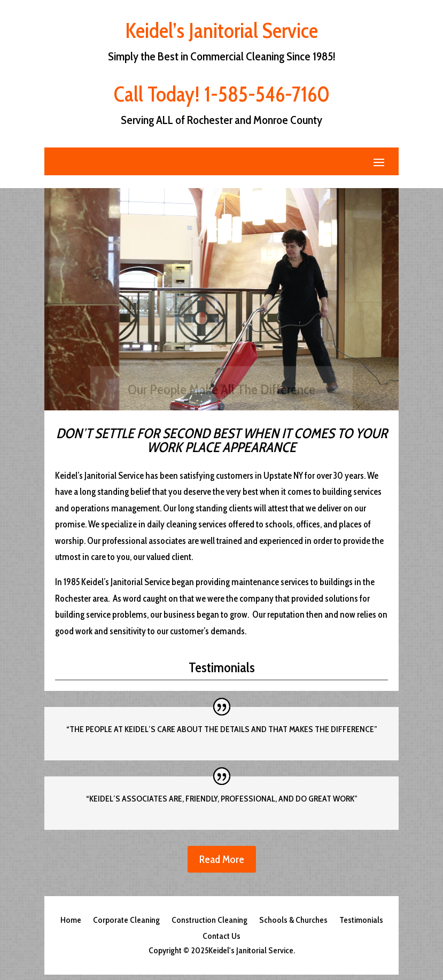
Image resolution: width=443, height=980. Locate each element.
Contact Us (221, 937)
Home (71, 921)
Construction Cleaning (209, 921)
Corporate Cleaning (126, 921)
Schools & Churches (293, 921)
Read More (222, 859)
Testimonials (361, 921)
